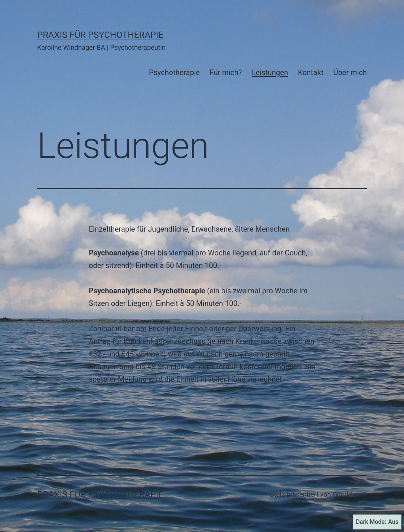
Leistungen (270, 72)
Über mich (350, 72)
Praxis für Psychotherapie (100, 35)
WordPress (349, 494)
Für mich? (226, 72)
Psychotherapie (174, 72)
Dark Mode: (377, 522)
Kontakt (311, 72)
